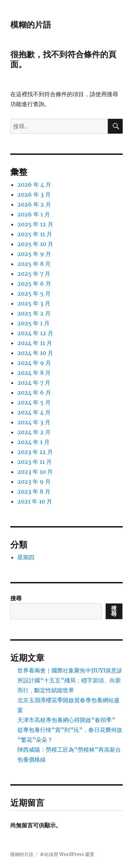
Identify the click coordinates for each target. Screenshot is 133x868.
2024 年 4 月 (34, 412)
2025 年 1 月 (34, 323)
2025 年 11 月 (35, 234)
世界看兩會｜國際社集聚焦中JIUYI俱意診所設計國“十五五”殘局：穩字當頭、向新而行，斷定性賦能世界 (70, 680)
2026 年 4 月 (34, 185)
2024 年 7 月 (34, 383)
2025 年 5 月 (34, 293)
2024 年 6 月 (34, 392)
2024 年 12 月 (35, 333)
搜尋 (16, 598)
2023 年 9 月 (34, 482)
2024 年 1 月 (34, 442)
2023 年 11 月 (35, 462)
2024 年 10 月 (35, 353)
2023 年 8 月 (34, 491)
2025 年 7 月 (34, 274)
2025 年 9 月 (34, 254)
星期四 (26, 557)
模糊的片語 (31, 25)
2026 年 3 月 (34, 194)
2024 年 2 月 (34, 432)
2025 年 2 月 (34, 313)
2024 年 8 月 (34, 373)
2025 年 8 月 (34, 264)
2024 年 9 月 (34, 363)
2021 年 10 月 (35, 501)
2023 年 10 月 (35, 472)
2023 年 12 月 (35, 452)
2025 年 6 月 (34, 284)
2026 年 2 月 (34, 204)
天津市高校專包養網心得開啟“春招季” (66, 720)
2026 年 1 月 (34, 214)
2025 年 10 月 (35, 244)
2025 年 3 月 (34, 303)
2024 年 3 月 (34, 422)
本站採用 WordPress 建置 (67, 854)
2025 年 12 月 (35, 224)
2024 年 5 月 (34, 402)
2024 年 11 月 (35, 343)
